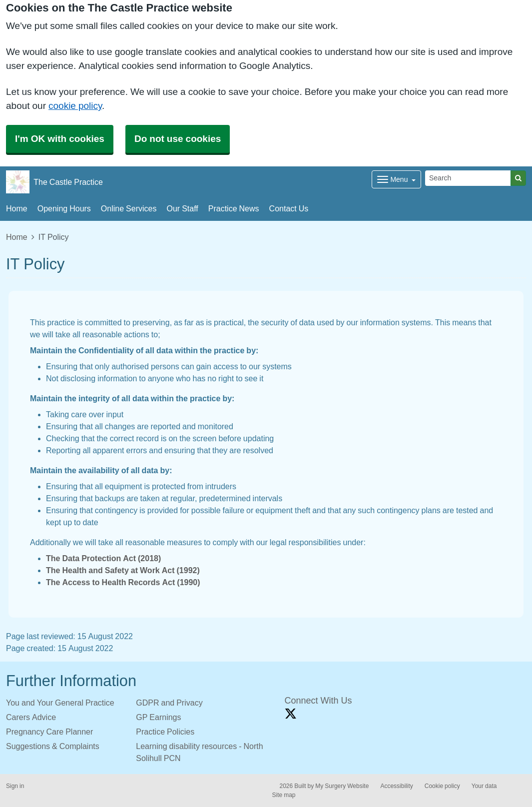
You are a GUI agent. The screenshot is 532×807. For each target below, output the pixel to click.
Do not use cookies (178, 139)
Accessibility (396, 786)
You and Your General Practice (60, 703)
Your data (484, 786)
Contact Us (289, 208)
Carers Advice (31, 717)
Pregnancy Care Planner (49, 732)
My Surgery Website (342, 786)
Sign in (15, 786)
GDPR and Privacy (169, 703)
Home (17, 208)
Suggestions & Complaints (53, 746)
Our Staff (182, 208)
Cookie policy (442, 786)
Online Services (129, 208)
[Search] (468, 178)
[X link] (291, 714)
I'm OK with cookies (60, 139)
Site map (284, 795)
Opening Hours (64, 208)
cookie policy (75, 106)
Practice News (234, 208)
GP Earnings (158, 717)
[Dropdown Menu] (396, 179)
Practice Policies (165, 732)
